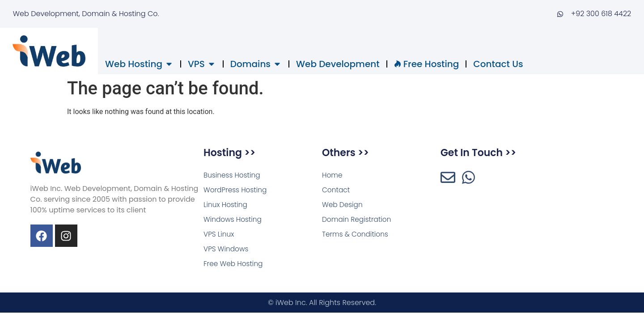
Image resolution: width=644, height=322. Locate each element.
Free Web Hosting (234, 266)
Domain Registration (358, 221)
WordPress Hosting (236, 190)
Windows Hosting (234, 221)
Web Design (343, 205)
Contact (337, 190)
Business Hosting (233, 175)
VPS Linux (219, 236)
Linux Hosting (226, 205)
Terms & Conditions (356, 236)
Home (333, 175)
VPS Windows (227, 251)
